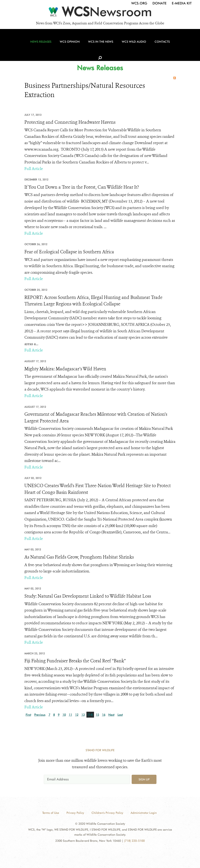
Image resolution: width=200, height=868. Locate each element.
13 (83, 715)
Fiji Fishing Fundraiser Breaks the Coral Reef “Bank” (75, 661)
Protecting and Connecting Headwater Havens (70, 122)
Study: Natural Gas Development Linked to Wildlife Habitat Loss (88, 596)
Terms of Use (51, 813)
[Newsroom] (100, 13)
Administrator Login (144, 813)
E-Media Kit (182, 3)
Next (111, 715)
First (28, 715)
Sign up (144, 779)
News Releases (41, 44)
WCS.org (139, 3)
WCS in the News (98, 44)
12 (77, 715)
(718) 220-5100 (134, 841)
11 (70, 715)
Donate (160, 3)
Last (120, 715)
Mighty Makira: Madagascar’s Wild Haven (65, 369)
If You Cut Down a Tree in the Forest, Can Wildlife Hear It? (82, 187)
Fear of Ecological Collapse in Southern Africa (69, 252)
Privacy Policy (75, 813)
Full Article (34, 169)
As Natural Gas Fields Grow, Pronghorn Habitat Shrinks (79, 557)
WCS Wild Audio (131, 44)
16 (104, 715)
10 (64, 715)
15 (97, 715)
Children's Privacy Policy (107, 813)
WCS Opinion (69, 44)
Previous (40, 715)
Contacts (158, 44)
